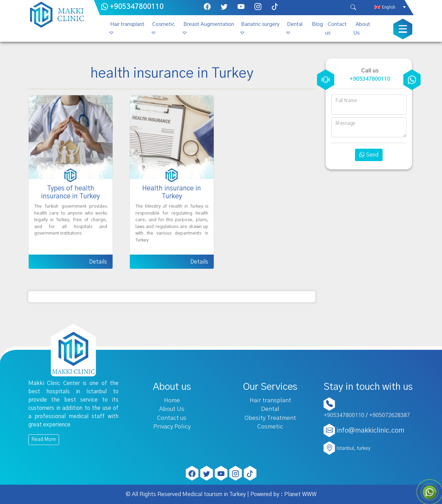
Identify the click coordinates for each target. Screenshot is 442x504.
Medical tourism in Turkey (214, 494)
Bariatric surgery (260, 24)
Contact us (336, 29)
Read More (44, 439)
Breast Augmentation (209, 24)
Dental (295, 24)
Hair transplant (127, 24)
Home (172, 400)
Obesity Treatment (270, 418)
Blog (317, 24)
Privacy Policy (172, 427)
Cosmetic (164, 24)
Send (369, 155)
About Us (362, 29)
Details (98, 262)
